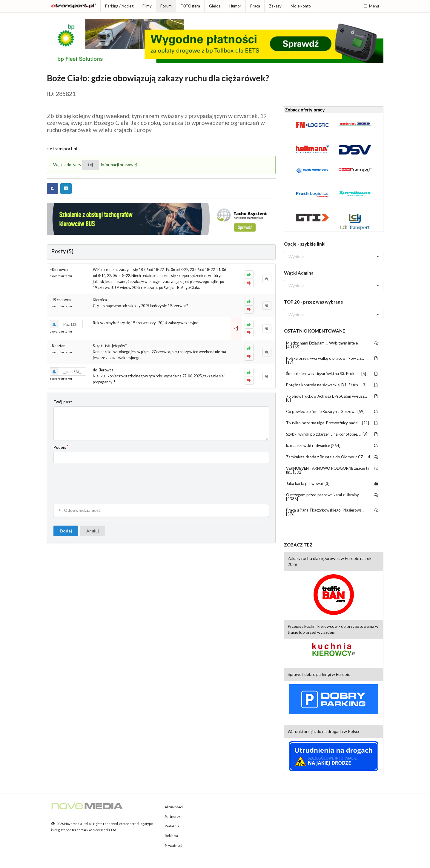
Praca (255, 6)
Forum (166, 6)
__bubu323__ (66, 371)
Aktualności (174, 807)
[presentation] (99, 479)
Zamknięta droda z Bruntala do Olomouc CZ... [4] (332, 457)
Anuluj (93, 531)
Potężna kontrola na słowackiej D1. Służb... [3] (332, 385)
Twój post (63, 402)
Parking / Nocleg (119, 6)
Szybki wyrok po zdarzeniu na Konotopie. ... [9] (332, 434)
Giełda (215, 6)
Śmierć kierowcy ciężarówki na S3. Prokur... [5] (332, 373)
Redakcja (172, 826)
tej (90, 165)
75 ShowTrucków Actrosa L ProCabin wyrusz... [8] (332, 398)
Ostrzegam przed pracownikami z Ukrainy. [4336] (332, 497)
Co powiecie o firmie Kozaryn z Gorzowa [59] (332, 411)
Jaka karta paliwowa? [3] (332, 483)
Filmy (147, 6)
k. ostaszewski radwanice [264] (332, 446)
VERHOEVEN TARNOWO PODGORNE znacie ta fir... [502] (332, 470)
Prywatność (173, 845)
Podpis (60, 447)
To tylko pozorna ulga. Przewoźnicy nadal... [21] (332, 423)
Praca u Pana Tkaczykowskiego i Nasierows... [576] (332, 512)
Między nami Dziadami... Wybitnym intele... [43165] (332, 345)
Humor (235, 6)
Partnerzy (172, 816)
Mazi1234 (64, 324)
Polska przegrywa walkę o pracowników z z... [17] (332, 360)
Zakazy (275, 6)
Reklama (171, 836)
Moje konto (301, 6)
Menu (371, 6)
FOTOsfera (190, 6)
